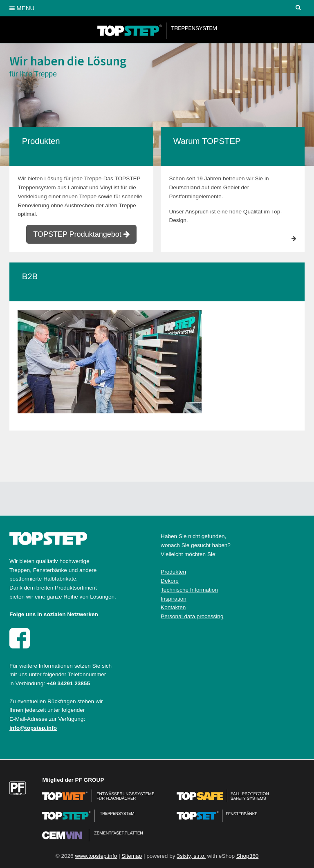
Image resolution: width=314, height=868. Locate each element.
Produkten (173, 572)
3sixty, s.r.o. (191, 856)
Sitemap (132, 856)
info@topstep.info (33, 728)
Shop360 (247, 856)
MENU (22, 8)
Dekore (170, 581)
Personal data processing (192, 616)
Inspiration (174, 599)
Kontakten (173, 607)
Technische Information (189, 590)
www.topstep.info (96, 856)
